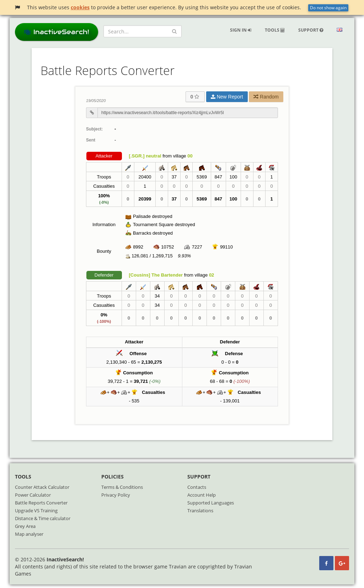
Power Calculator (33, 495)
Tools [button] (275, 30)
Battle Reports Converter (41, 503)
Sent (91, 140)
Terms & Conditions (122, 487)
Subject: (94, 129)
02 (212, 275)
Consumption (138, 373)
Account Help (202, 495)
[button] (339, 30)
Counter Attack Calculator (42, 487)
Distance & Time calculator (43, 518)
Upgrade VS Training (36, 511)
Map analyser (29, 534)
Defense (234, 354)
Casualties (153, 392)
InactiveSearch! (57, 32)
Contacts (197, 487)
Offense (138, 354)
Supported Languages (211, 503)
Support (311, 30)
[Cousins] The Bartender (156, 275)
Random (266, 97)
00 (190, 156)
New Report (227, 97)
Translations (200, 511)
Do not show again (328, 8)
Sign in (241, 30)
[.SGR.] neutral (145, 156)
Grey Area (25, 526)
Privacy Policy (116, 495)
